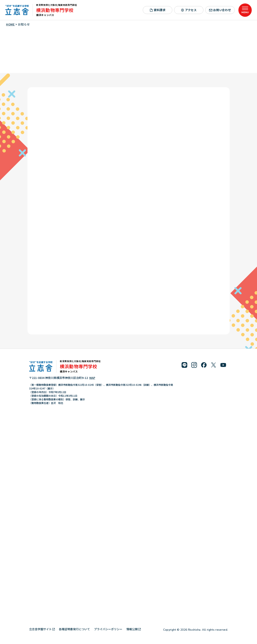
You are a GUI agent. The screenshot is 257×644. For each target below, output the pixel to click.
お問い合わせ (220, 10)
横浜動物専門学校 (55, 10)
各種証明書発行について (74, 629)
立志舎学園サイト (42, 629)
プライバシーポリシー (108, 629)
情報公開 (134, 629)
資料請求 (158, 10)
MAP (92, 378)
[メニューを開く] (245, 10)
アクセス (189, 10)
